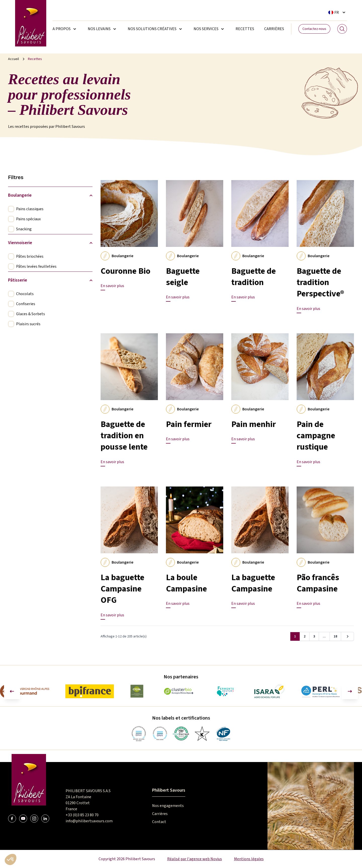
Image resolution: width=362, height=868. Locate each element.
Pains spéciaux (28, 219)
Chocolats (25, 294)
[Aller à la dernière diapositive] (12, 691)
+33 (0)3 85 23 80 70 (82, 815)
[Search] (342, 29)
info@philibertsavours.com (89, 821)
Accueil (13, 59)
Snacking (24, 229)
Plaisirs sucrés (28, 324)
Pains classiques (30, 209)
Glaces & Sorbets (31, 314)
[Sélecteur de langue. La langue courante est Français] (338, 12)
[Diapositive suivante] (350, 691)
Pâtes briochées (30, 256)
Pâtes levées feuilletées (36, 266)
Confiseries (26, 304)
